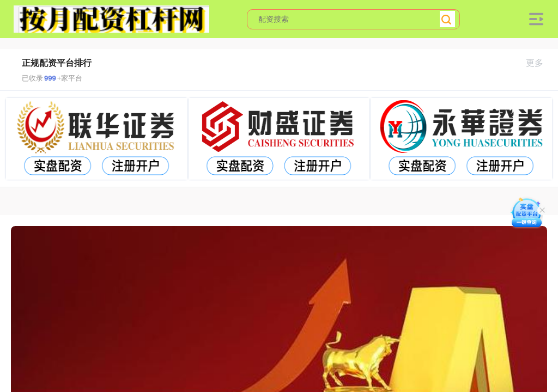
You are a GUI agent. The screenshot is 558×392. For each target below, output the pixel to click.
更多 (539, 63)
